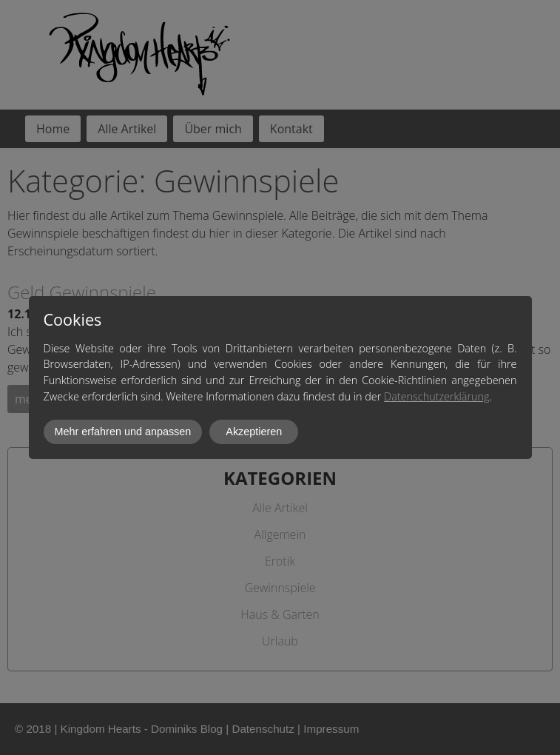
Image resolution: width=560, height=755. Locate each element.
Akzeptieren (254, 432)
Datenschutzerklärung (436, 396)
